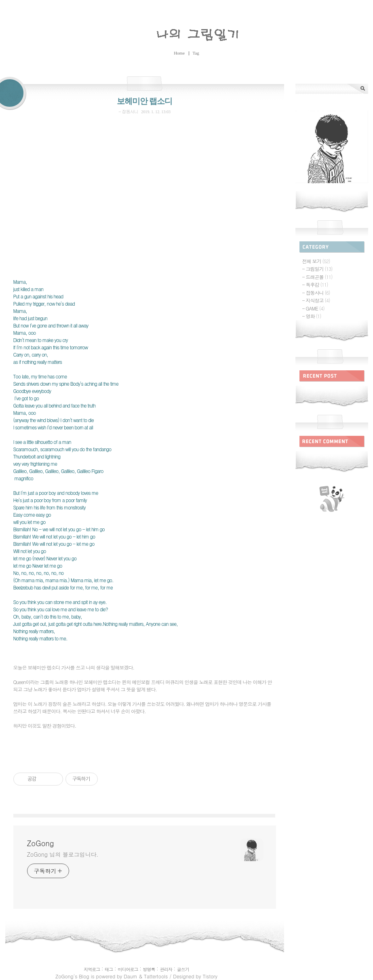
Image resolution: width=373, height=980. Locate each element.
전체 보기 (316, 261)
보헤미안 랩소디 (144, 101)
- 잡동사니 (128, 111)
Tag (196, 53)
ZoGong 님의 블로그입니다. (63, 854)
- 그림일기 (317, 269)
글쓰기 (183, 969)
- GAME (313, 308)
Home (179, 53)
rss (332, 499)
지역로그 (92, 969)
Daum (130, 976)
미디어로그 (128, 969)
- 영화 (312, 316)
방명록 (149, 969)
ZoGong (187, 33)
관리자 (166, 969)
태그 (109, 969)
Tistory (210, 976)
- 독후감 (315, 284)
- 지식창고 (316, 300)
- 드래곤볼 (317, 277)
